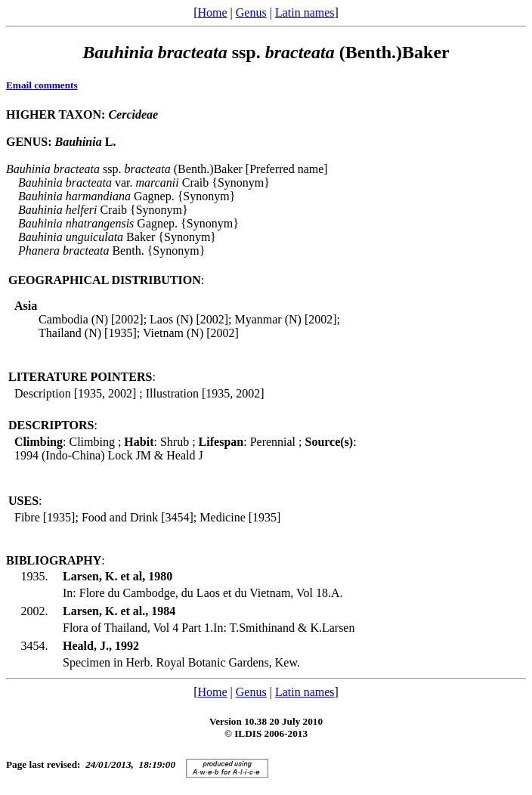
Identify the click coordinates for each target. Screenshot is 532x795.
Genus (251, 12)
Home (212, 12)
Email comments (42, 85)
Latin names (305, 12)
